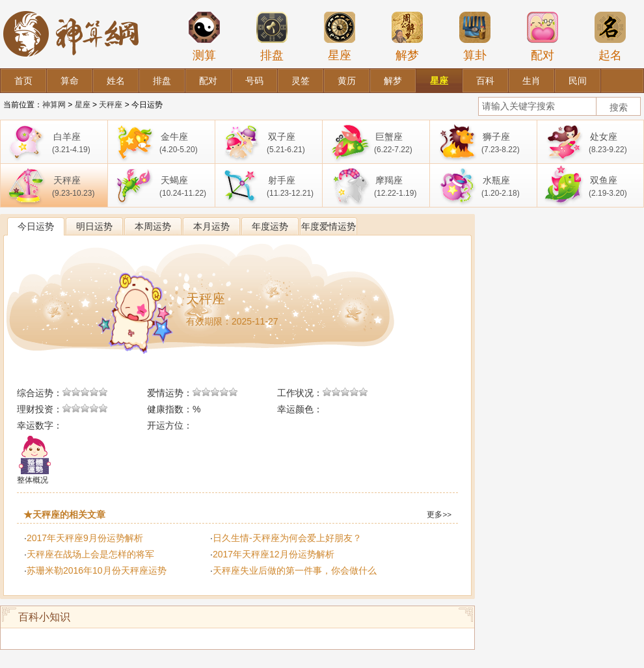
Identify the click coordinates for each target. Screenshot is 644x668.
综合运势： (40, 393)
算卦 (475, 36)
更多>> (439, 514)
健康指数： (170, 409)
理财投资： (40, 409)
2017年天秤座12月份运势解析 (274, 554)
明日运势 (94, 226)
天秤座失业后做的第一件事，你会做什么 (295, 570)
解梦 (407, 36)
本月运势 (211, 226)
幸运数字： (40, 425)
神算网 (54, 105)
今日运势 (36, 226)
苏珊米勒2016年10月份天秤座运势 (97, 570)
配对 (543, 36)
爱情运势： (170, 393)
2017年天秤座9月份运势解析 (85, 538)
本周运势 (153, 226)
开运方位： (170, 425)
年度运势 (270, 226)
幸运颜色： (300, 409)
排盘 (272, 36)
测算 (204, 36)
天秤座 (111, 105)
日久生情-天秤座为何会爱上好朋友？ (287, 538)
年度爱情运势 (329, 226)
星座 (340, 36)
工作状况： (300, 393)
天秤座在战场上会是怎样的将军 (90, 554)
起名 (610, 36)
